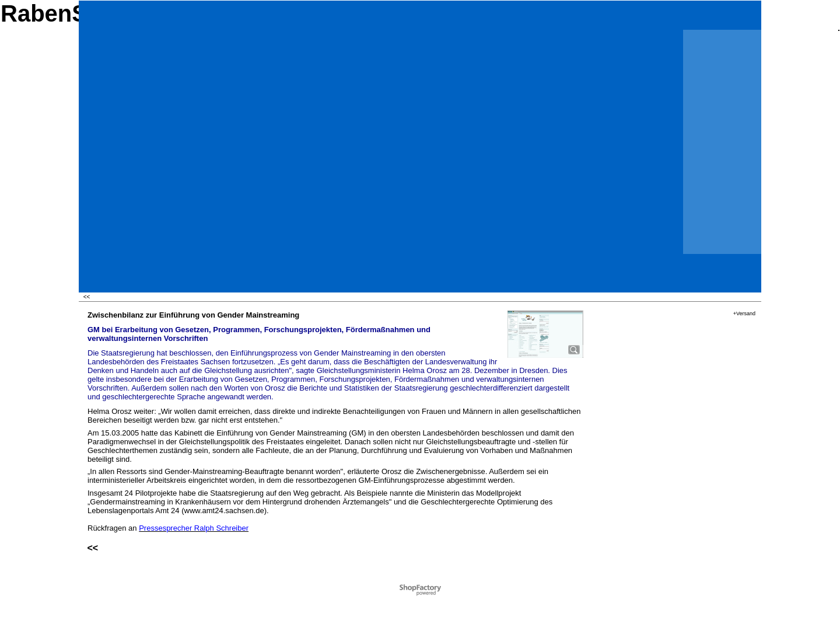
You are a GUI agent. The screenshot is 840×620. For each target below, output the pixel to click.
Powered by (404, 587)
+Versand (744, 314)
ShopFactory (434, 587)
